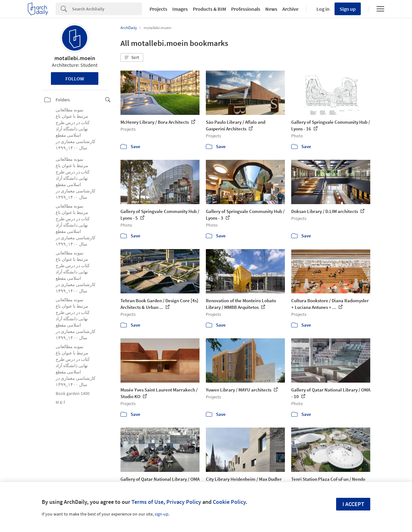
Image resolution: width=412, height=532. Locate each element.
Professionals (246, 9)
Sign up (348, 9)
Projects (158, 9)
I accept (353, 504)
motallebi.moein (75, 58)
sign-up (162, 514)
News (271, 9)
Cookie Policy (229, 502)
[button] (132, 58)
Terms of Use (148, 502)
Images (180, 9)
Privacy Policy (184, 502)
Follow (75, 78)
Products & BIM (209, 9)
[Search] (107, 9)
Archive (290, 9)
